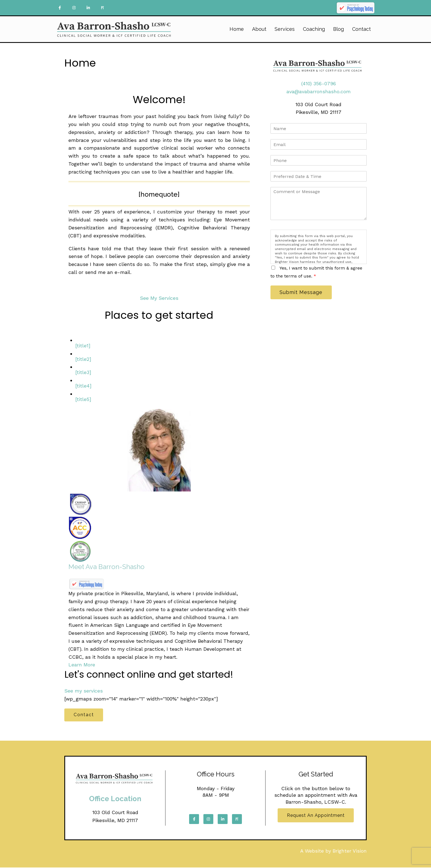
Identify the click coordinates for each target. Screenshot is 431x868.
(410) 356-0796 (319, 83)
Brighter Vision (350, 851)
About (259, 29)
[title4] (83, 386)
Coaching (314, 29)
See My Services (159, 298)
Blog (339, 29)
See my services (84, 691)
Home (237, 29)
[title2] (83, 359)
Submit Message (302, 292)
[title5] (83, 399)
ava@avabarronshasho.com (319, 91)
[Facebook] (60, 8)
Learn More (82, 665)
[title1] (83, 346)
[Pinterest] (103, 8)
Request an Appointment (316, 816)
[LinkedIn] (88, 8)
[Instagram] (74, 8)
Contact (361, 29)
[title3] (83, 372)
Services (285, 29)
